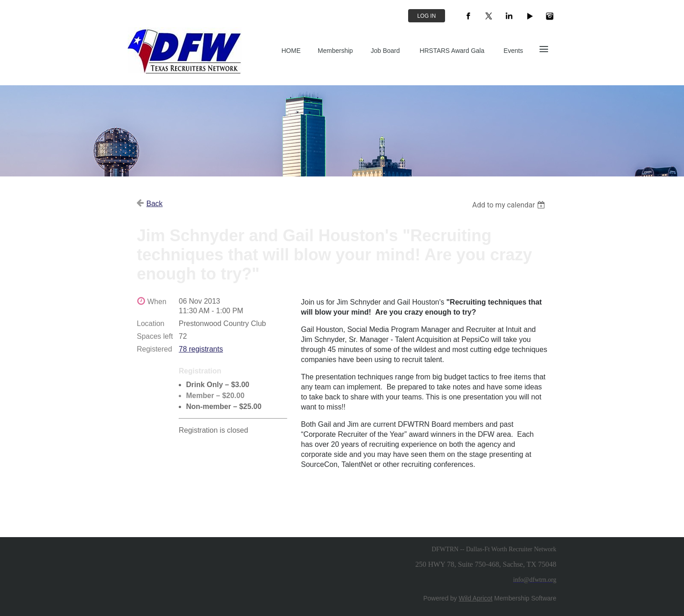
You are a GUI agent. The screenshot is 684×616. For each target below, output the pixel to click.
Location (151, 324)
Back (155, 204)
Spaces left (155, 336)
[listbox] (510, 205)
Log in (427, 16)
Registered (154, 349)
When (157, 302)
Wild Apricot (476, 598)
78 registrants (201, 349)
